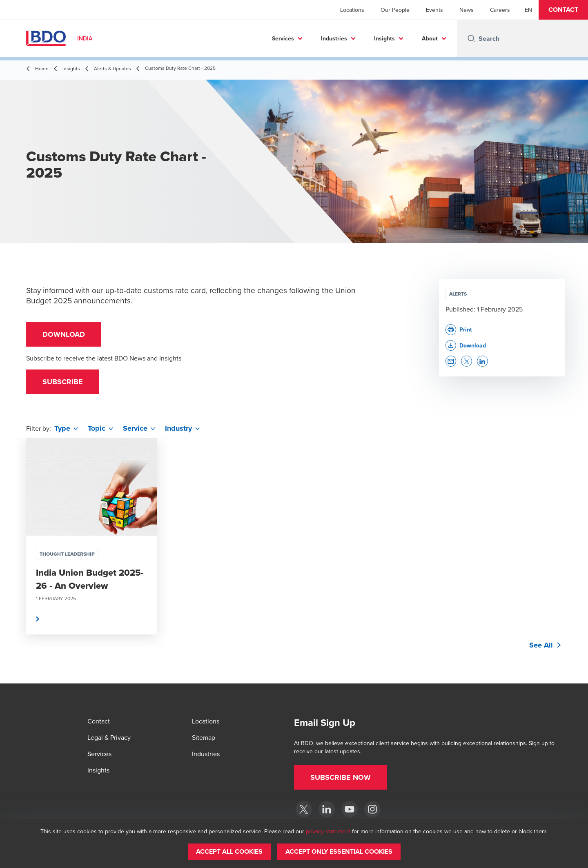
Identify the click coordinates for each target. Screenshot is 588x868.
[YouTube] (350, 809)
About (430, 38)
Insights (384, 38)
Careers (500, 10)
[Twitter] (304, 809)
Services (283, 38)
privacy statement (328, 831)
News (467, 10)
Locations (352, 10)
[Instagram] (372, 809)
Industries (334, 38)
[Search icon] (471, 38)
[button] (563, 10)
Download (64, 334)
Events (434, 10)
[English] (528, 10)
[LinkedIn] (327, 809)
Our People (395, 10)
